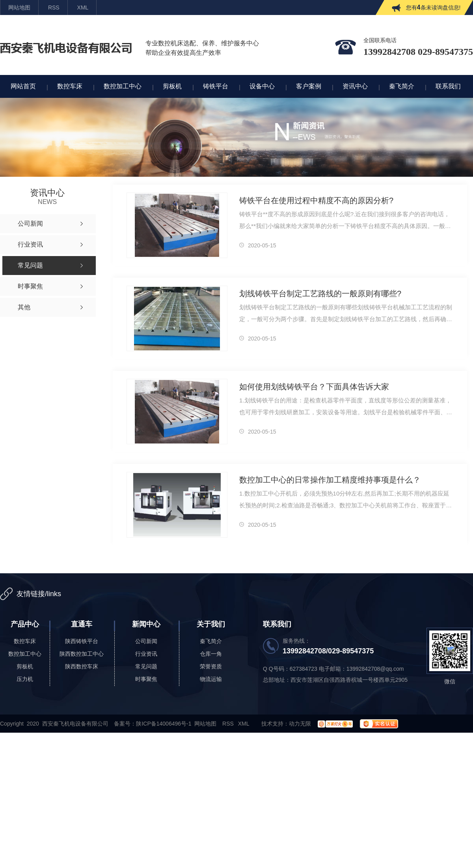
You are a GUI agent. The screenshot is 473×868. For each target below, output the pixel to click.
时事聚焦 (146, 679)
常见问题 (146, 666)
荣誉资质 (211, 666)
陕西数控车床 (82, 666)
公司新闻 (146, 641)
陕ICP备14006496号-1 (164, 724)
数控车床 (25, 641)
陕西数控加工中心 (82, 654)
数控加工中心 (25, 654)
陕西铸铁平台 (82, 641)
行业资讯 (146, 654)
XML (83, 7)
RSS (54, 7)
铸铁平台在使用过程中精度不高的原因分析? (316, 200)
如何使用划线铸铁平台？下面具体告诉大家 (314, 387)
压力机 (25, 679)
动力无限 (300, 724)
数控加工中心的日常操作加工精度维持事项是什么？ (330, 480)
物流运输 (211, 679)
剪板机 (25, 666)
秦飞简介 (211, 641)
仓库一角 (211, 654)
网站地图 (19, 7)
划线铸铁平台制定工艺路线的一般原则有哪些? (320, 294)
